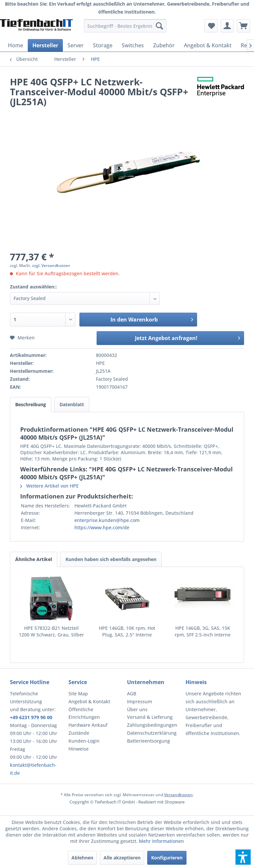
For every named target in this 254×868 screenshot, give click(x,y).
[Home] (16, 45)
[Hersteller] (45, 45)
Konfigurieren (167, 858)
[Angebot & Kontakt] (208, 45)
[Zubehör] (164, 45)
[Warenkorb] (243, 26)
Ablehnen (82, 858)
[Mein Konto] (227, 26)
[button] (243, 857)
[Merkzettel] (211, 26)
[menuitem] (125, 26)
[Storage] (103, 45)
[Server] (76, 45)
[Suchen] (159, 26)
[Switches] (133, 45)
